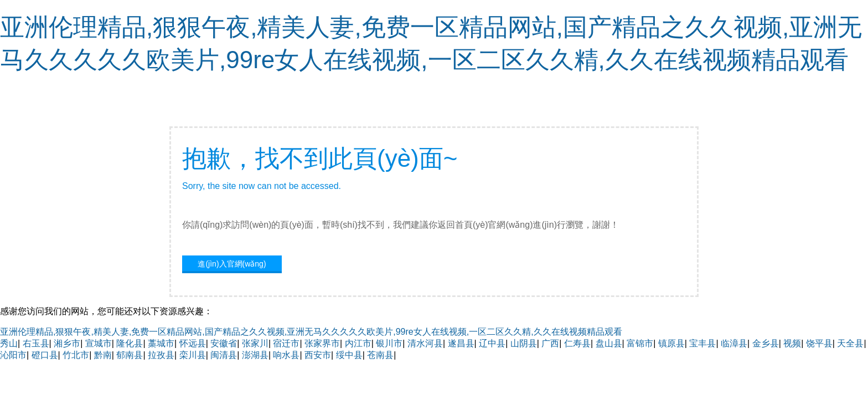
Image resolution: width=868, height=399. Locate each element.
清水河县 (425, 343)
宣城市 (99, 343)
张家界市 (322, 343)
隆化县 (130, 343)
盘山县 (609, 343)
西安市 (318, 355)
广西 (550, 343)
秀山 (9, 343)
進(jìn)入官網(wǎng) (232, 264)
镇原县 (671, 343)
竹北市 (76, 355)
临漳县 (734, 343)
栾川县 (193, 355)
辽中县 (492, 343)
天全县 (850, 343)
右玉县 (36, 343)
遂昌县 (461, 343)
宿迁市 (286, 343)
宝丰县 (702, 343)
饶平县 (819, 343)
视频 (792, 343)
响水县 (286, 355)
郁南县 (130, 355)
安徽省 (224, 343)
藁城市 (161, 343)
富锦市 (640, 343)
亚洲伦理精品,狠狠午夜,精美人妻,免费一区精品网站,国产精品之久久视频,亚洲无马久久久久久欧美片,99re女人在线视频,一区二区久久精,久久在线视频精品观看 (311, 332)
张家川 (255, 343)
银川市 (389, 343)
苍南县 (380, 355)
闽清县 (224, 355)
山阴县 (524, 343)
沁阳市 (13, 355)
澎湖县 (255, 355)
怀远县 (193, 343)
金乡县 (766, 343)
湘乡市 (67, 343)
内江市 (358, 343)
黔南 (103, 355)
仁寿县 (577, 343)
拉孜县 (161, 355)
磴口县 (45, 355)
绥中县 (349, 355)
